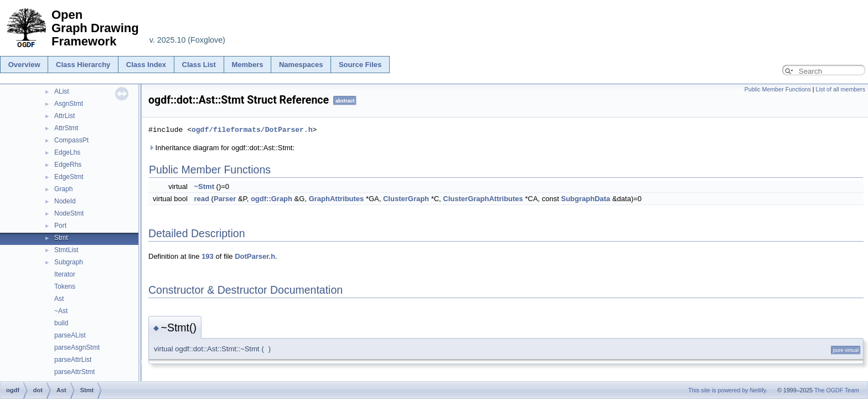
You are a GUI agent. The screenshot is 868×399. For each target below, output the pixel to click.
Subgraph (69, 262)
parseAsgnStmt (77, 347)
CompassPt (71, 140)
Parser (225, 199)
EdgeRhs (68, 165)
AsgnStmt (69, 104)
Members (247, 65)
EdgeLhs (67, 152)
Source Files (360, 65)
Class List (199, 65)
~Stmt (204, 186)
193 (208, 256)
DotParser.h (255, 256)
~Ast (61, 311)
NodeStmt (69, 213)
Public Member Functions (778, 89)
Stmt (61, 238)
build (61, 323)
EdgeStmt (69, 177)
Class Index (146, 65)
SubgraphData (585, 199)
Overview (24, 65)
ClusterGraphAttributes (483, 199)
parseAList (70, 335)
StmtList (66, 250)
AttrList (64, 116)
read (201, 199)
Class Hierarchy (83, 65)
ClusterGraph (406, 199)
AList (62, 91)
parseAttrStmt (74, 372)
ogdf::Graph (272, 199)
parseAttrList (73, 360)
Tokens (65, 287)
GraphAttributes (337, 199)
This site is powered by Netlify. (728, 390)
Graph (63, 189)
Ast (59, 299)
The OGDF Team (837, 390)
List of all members (841, 89)
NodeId (65, 201)
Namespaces (301, 65)
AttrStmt (66, 128)
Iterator (65, 274)
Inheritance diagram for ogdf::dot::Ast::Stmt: (221, 148)
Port (60, 226)
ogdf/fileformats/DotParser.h (252, 130)
